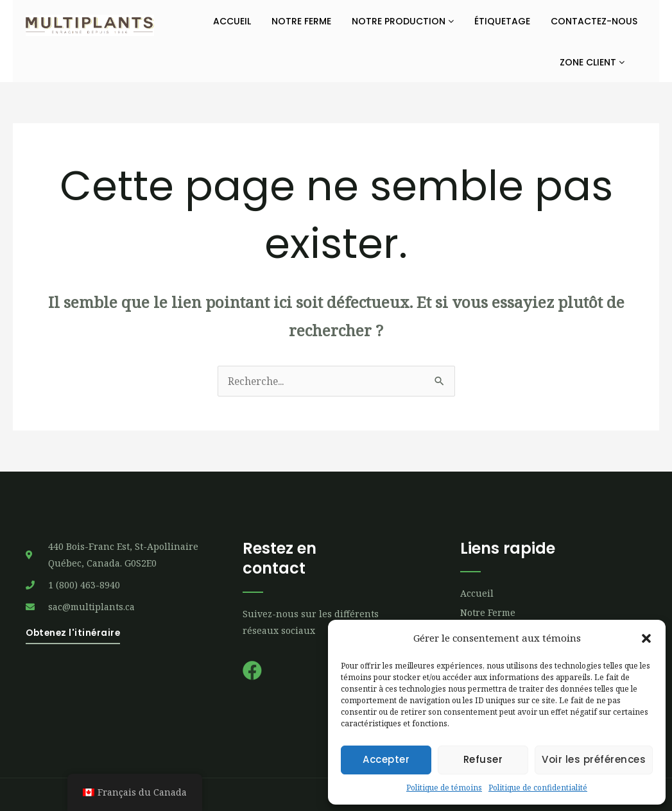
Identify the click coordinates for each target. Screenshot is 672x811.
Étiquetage (502, 21)
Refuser (483, 759)
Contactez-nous (594, 21)
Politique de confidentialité (538, 788)
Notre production (403, 21)
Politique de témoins (444, 788)
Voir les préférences (594, 759)
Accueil (232, 21)
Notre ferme (301, 21)
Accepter (386, 759)
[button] (646, 638)
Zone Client (592, 62)
